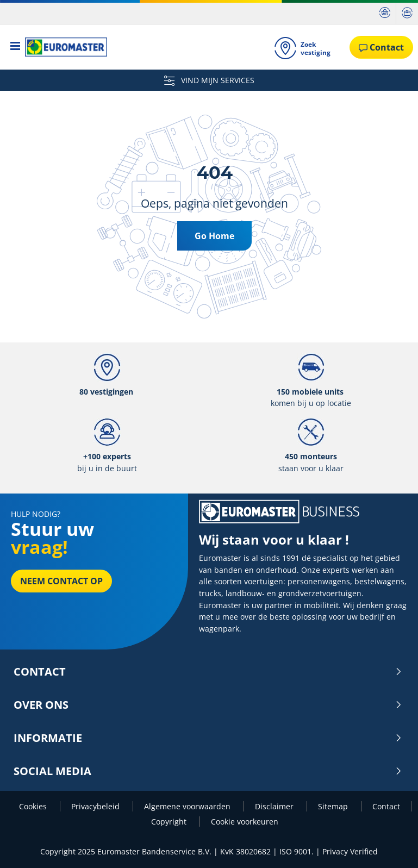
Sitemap (334, 806)
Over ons (208, 705)
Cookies (34, 806)
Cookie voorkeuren (245, 822)
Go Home (214, 236)
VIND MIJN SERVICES (209, 80)
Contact (208, 672)
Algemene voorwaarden (188, 806)
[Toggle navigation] (15, 47)
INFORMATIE (208, 738)
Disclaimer (275, 806)
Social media (208, 771)
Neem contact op (61, 581)
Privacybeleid (96, 806)
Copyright (170, 822)
